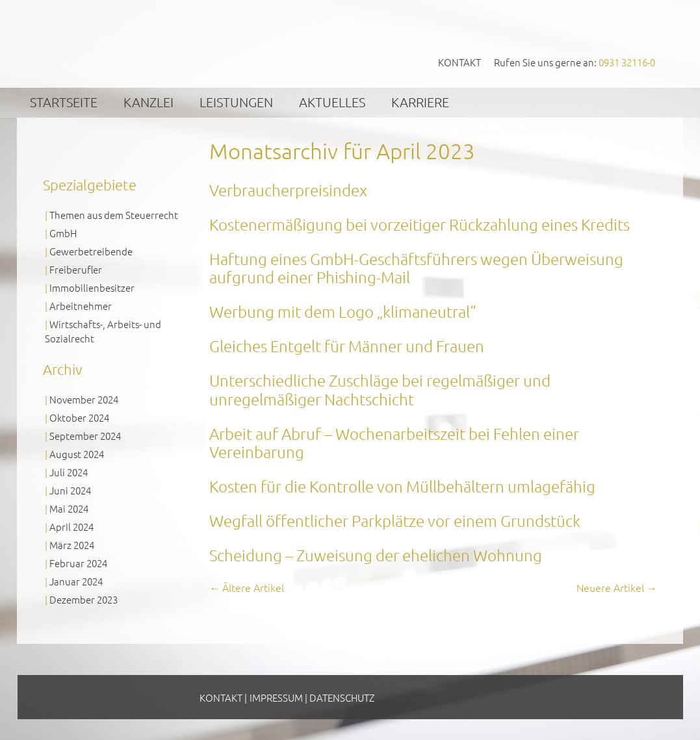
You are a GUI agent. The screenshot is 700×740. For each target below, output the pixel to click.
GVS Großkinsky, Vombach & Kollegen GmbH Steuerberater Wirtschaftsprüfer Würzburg (142, 43)
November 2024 (84, 399)
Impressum (276, 697)
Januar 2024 (76, 581)
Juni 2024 (70, 490)
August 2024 (77, 454)
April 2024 (71, 527)
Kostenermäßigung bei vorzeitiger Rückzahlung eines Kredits (420, 224)
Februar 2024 (78, 563)
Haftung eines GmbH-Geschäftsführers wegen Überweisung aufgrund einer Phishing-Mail (416, 268)
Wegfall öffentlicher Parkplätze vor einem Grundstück (395, 520)
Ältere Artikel (247, 587)
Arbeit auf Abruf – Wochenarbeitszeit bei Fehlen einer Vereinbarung (394, 443)
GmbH (63, 233)
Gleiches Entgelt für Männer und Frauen (347, 346)
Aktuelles (332, 102)
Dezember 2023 (84, 599)
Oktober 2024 (79, 417)
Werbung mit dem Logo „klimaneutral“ (343, 311)
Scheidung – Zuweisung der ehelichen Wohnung (376, 555)
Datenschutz (342, 697)
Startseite (64, 102)
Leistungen (236, 102)
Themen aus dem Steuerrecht (114, 215)
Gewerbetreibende (91, 251)
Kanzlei (149, 102)
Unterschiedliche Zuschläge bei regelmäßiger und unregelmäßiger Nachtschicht (380, 389)
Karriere (420, 102)
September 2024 (85, 436)
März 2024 (72, 545)
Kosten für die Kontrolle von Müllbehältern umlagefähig (402, 486)
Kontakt (460, 62)
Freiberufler (76, 269)
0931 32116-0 (627, 62)
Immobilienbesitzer (92, 287)
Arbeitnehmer (81, 306)
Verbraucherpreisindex (288, 190)
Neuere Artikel (617, 587)
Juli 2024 (69, 472)
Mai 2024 (69, 508)
